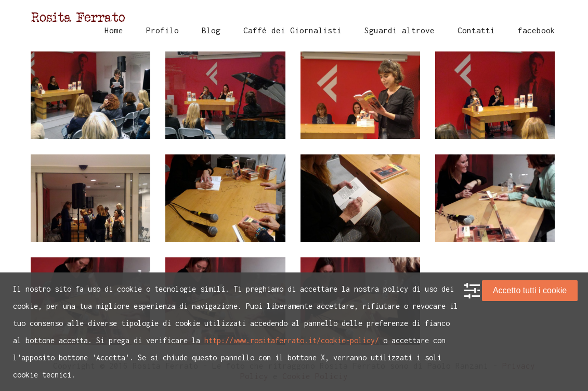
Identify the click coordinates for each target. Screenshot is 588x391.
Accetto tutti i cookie (530, 290)
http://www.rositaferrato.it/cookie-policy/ (292, 340)
